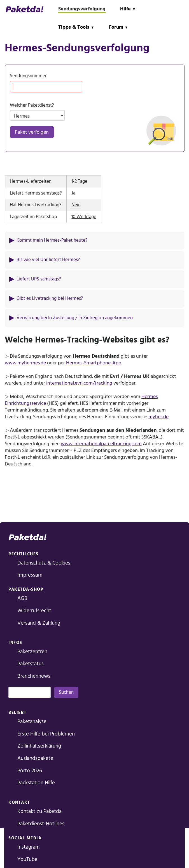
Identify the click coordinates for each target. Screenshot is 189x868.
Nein (76, 205)
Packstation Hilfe (36, 783)
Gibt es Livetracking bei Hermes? (50, 299)
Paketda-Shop (26, 589)
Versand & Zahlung (39, 623)
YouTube (27, 859)
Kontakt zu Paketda (39, 811)
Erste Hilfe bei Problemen (46, 734)
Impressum (30, 575)
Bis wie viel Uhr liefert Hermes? (48, 260)
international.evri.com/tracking (79, 383)
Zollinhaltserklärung (39, 746)
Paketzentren (32, 652)
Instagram (29, 847)
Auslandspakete (35, 758)
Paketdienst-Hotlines (41, 824)
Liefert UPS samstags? (39, 279)
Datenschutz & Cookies (44, 563)
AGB (22, 598)
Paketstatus (31, 664)
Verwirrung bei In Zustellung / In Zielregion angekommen (75, 318)
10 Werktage (84, 217)
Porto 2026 (30, 771)
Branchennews (34, 676)
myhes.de (158, 417)
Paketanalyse (32, 722)
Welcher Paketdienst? (32, 105)
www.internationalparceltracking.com (101, 444)
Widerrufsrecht (34, 611)
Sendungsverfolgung (82, 9)
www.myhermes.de (25, 363)
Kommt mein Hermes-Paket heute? (52, 240)
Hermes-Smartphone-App (94, 363)
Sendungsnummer (28, 76)
